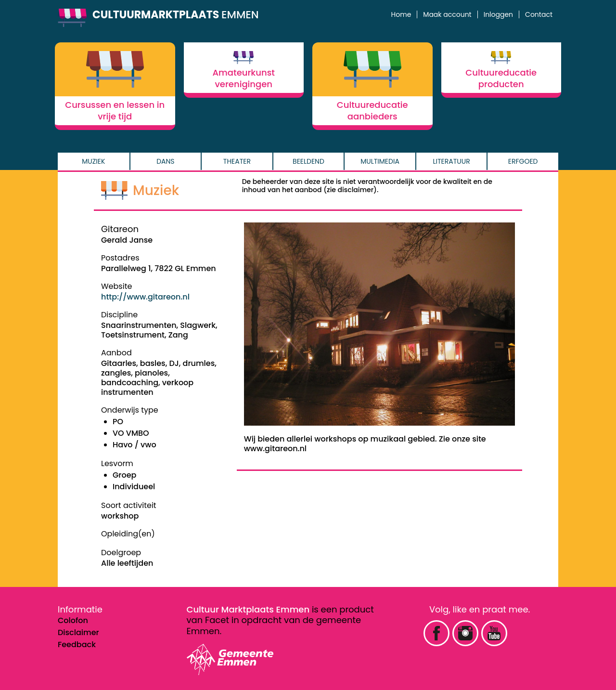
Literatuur (452, 161)
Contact (539, 14)
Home (401, 14)
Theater (237, 161)
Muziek (93, 161)
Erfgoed (523, 161)
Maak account (447, 14)
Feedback (77, 644)
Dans (165, 161)
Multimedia (380, 161)
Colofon (73, 620)
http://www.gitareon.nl (145, 297)
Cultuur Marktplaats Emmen (248, 609)
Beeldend (308, 161)
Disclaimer (78, 632)
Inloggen (498, 14)
